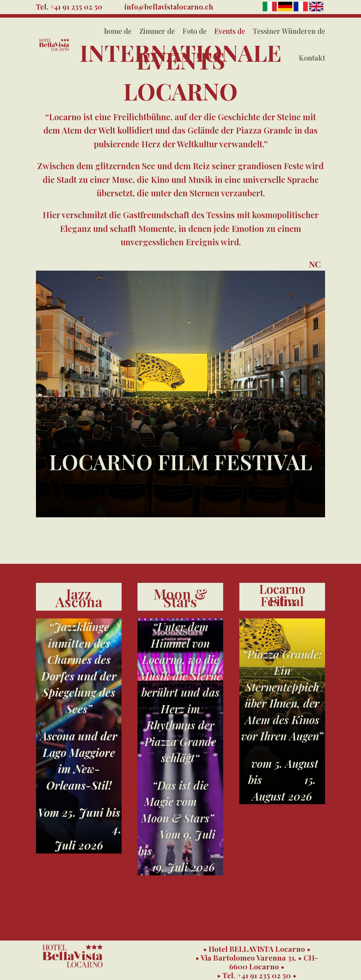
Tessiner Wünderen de (289, 31)
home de (118, 31)
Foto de (195, 31)
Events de (230, 31)
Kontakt (312, 58)
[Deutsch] (286, 9)
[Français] (301, 9)
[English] (316, 9)
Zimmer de (157, 31)
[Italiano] (270, 9)
